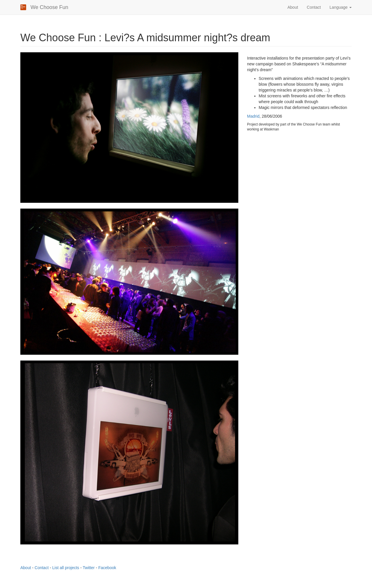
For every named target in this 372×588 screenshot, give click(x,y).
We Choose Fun (49, 7)
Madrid (253, 116)
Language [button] (341, 7)
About (293, 7)
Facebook (107, 568)
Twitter (89, 568)
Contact (314, 7)
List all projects (66, 568)
